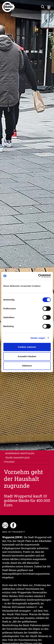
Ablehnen (27, 366)
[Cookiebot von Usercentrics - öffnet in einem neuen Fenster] (38, 276)
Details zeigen (38, 338)
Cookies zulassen (27, 347)
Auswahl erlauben (27, 356)
